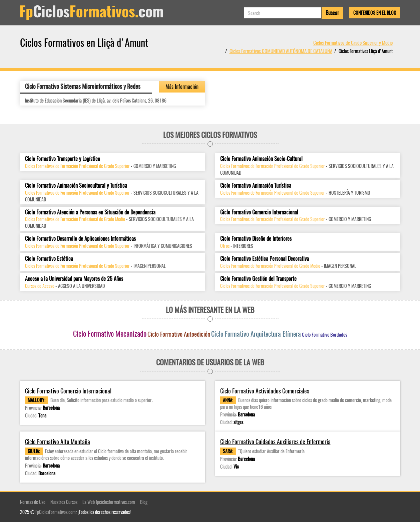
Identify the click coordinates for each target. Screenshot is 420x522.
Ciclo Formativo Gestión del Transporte (258, 279)
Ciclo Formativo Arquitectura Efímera (256, 334)
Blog (144, 502)
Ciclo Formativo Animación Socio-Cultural (261, 159)
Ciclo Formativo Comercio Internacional (259, 212)
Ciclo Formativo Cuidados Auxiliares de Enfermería (275, 442)
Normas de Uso (33, 502)
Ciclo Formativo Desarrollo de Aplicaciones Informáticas (80, 239)
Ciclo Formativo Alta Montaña (58, 442)
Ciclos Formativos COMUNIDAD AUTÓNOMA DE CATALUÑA (281, 51)
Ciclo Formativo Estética (49, 259)
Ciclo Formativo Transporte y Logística (63, 159)
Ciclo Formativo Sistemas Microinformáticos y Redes (83, 86)
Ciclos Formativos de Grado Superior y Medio (353, 42)
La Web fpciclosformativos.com (109, 502)
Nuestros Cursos (64, 502)
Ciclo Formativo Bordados (325, 334)
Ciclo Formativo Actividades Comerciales (265, 391)
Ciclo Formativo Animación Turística (256, 186)
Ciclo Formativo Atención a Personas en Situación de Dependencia (90, 212)
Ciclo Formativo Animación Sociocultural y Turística (76, 186)
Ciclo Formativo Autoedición (179, 334)
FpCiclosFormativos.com (56, 512)
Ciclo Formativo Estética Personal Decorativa (265, 259)
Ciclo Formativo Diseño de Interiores (256, 239)
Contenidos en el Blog (375, 13)
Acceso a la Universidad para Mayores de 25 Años (74, 279)
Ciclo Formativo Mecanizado (110, 333)
